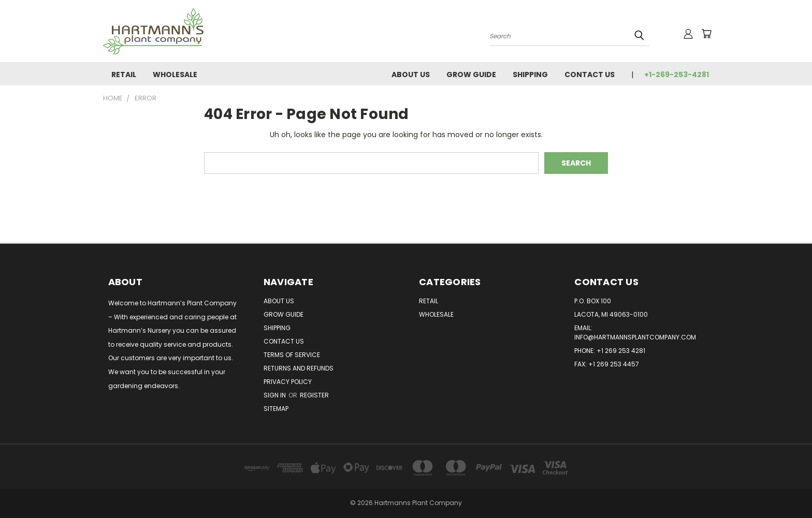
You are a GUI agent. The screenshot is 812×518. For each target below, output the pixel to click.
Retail (124, 75)
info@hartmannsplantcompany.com (635, 337)
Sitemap (276, 409)
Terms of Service (292, 355)
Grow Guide (471, 75)
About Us (411, 75)
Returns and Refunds (299, 368)
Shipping (530, 75)
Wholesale (175, 75)
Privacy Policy (288, 382)
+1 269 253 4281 (621, 351)
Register (314, 395)
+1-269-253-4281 (677, 75)
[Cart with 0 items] (706, 34)
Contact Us (590, 75)
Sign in (275, 395)
